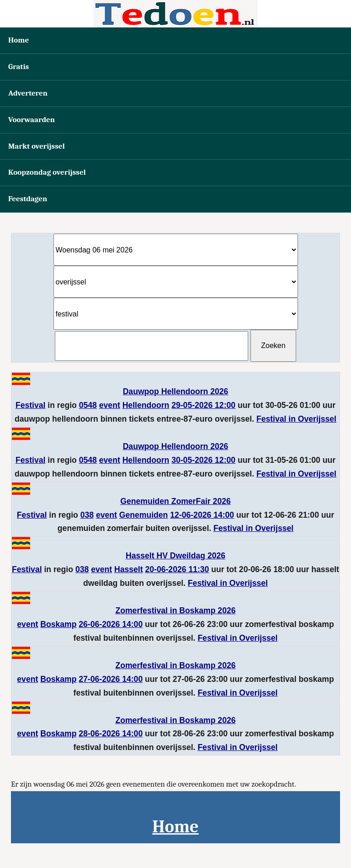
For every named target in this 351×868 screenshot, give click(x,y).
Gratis (19, 67)
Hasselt (129, 569)
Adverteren (28, 93)
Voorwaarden (32, 120)
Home (19, 40)
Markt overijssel (37, 146)
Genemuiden (144, 515)
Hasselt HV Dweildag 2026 (175, 556)
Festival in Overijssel (296, 419)
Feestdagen (28, 199)
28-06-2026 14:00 (111, 734)
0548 (88, 405)
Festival (31, 405)
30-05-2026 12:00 (203, 460)
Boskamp (58, 624)
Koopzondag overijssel (47, 172)
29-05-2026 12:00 (203, 405)
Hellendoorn (146, 405)
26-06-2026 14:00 (111, 624)
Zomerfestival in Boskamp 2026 (175, 611)
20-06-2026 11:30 (177, 569)
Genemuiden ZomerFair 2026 (175, 501)
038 (87, 515)
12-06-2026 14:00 (202, 515)
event (110, 405)
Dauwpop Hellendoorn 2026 (176, 391)
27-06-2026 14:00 (111, 679)
